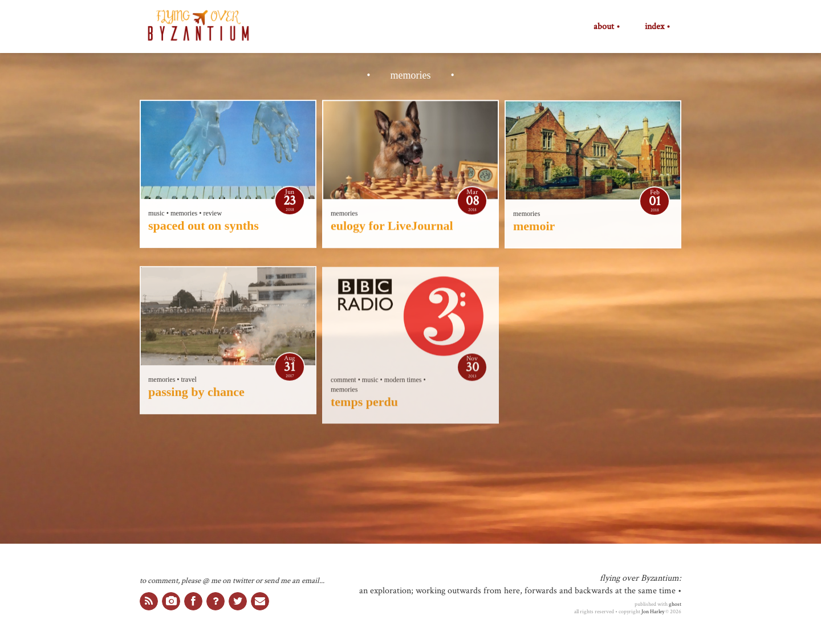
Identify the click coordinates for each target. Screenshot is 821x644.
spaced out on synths (204, 226)
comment (344, 381)
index (655, 27)
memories (184, 214)
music (157, 214)
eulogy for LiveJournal (392, 226)
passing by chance (196, 393)
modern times (403, 381)
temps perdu (364, 403)
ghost (675, 604)
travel (189, 381)
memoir (534, 227)
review (212, 214)
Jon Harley (653, 612)
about (604, 27)
